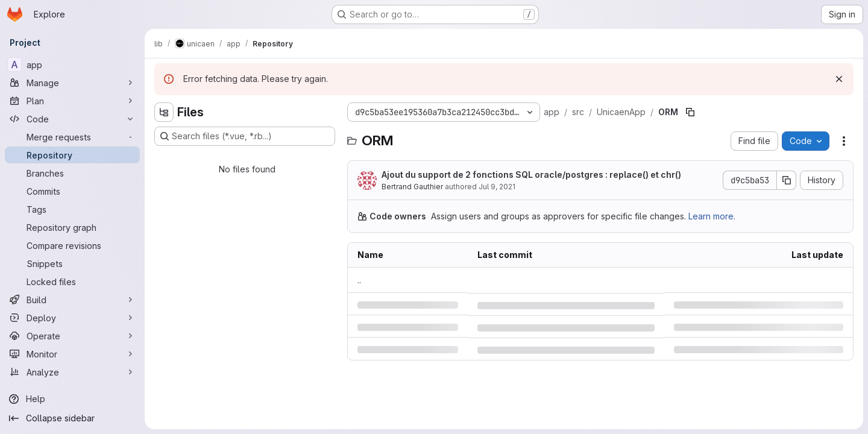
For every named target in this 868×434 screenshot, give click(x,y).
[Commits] (72, 191)
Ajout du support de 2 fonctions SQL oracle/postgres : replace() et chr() (531, 175)
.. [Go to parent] (359, 280)
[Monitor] (72, 354)
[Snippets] (72, 263)
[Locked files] (72, 281)
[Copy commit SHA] (787, 180)
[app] (72, 64)
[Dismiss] (839, 79)
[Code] (72, 119)
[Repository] (72, 155)
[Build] (72, 300)
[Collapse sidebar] (72, 418)
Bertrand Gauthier (412, 187)
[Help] (72, 399)
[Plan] (72, 101)
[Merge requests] (72, 137)
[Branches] (72, 173)
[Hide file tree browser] (164, 112)
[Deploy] (72, 318)
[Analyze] (72, 372)
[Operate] (72, 336)
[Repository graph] (72, 227)
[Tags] (72, 209)
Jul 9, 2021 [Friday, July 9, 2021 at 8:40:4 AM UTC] (497, 187)
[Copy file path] (690, 112)
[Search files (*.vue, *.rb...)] (245, 136)
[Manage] (72, 83)
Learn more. (712, 216)
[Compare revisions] (72, 245)
